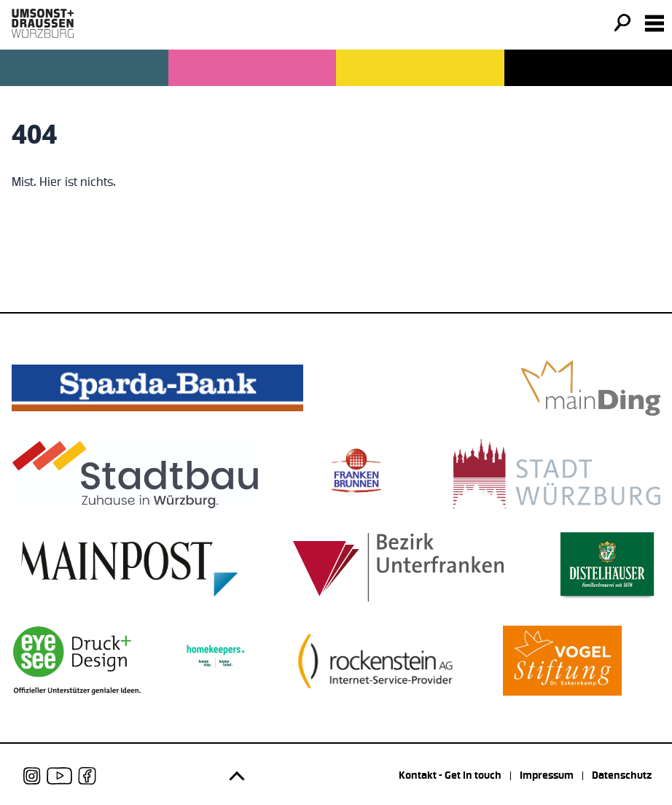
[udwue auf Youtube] (59, 776)
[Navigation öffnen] (655, 23)
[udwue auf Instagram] (32, 776)
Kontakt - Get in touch (450, 775)
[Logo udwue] (43, 23)
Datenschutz (622, 775)
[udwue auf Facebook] (87, 776)
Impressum (547, 775)
